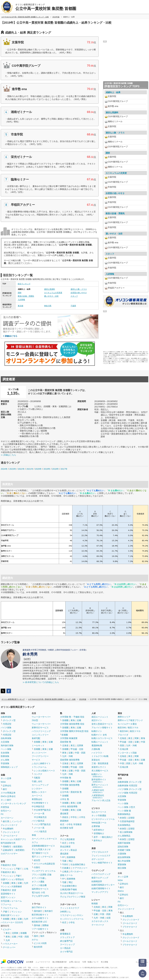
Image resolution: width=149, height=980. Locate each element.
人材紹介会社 (98, 791)
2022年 (21, 469)
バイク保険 (6, 728)
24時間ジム (65, 912)
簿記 (71, 861)
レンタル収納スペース (44, 771)
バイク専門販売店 (42, 824)
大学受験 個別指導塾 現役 (72, 724)
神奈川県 (48, 306)
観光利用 (38, 947)
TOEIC (65, 864)
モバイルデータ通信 (127, 724)
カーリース (37, 796)
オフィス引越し (39, 878)
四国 (122, 745)
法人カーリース (99, 812)
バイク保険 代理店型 (127, 793)
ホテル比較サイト (40, 918)
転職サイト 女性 (99, 735)
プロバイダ (123, 735)
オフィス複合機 (39, 885)
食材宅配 (36, 738)
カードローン (7, 818)
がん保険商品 (124, 836)
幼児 (64, 843)
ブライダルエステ (100, 852)
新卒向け (98, 841)
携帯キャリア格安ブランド (130, 720)
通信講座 (64, 854)
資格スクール (66, 875)
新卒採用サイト (99, 780)
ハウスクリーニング (41, 731)
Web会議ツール (99, 823)
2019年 (47, 469)
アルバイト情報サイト (102, 728)
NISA (3, 782)
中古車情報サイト (40, 803)
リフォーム (6, 904)
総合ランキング (24, 284)
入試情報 (21, 300)
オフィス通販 (38, 882)
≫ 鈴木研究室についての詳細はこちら (41, 682)
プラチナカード (130, 927)
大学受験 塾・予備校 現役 (72, 717)
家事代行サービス (40, 728)
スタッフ (74, 296)
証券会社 (7, 786)
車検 (34, 835)
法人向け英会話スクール (72, 893)
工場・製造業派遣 (100, 763)
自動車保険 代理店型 (127, 786)
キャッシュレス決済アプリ (13, 839)
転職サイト (97, 731)
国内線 (37, 925)
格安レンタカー (39, 792)
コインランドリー (40, 735)
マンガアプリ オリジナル (44, 871)
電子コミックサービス (42, 857)
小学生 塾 (65, 799)
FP (64, 857)
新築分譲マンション (10, 915)
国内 (36, 936)
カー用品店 (65, 948)
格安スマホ (135, 731)
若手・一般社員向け (103, 837)
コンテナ (38, 774)
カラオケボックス (100, 921)
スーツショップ (67, 944)
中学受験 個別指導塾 (70, 785)
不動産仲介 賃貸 (8, 890)
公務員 (65, 872)
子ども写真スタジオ (41, 849)
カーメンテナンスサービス (44, 839)
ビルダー (7, 929)
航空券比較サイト (40, 915)
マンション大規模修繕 (11, 886)
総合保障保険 (124, 857)
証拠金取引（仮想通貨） (14, 850)
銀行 (5, 789)
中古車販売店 (38, 806)
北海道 (65, 745)
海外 (42, 936)
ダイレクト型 (9, 720)
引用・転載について (90, 962)
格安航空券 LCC (39, 922)
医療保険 (5, 756)
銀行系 (6, 821)
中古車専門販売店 (42, 810)
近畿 (20, 883)
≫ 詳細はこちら (8, 455)
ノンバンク (17, 821)
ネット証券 (6, 778)
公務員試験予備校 (68, 889)
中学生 (74, 817)
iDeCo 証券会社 (8, 796)
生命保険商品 (124, 825)
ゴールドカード (10, 836)
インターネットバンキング (13, 803)
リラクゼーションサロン (72, 915)
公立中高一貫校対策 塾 (71, 792)
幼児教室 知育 (67, 828)
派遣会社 (96, 760)
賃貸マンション (8, 897)
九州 (26, 883)
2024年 (4, 469)
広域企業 (124, 749)
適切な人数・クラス (79, 289)
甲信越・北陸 (77, 749)
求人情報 (104, 962)
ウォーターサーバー (41, 717)
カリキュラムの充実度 (53, 293)
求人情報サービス (100, 771)
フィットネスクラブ (70, 908)
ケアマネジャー (80, 868)
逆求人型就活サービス (102, 724)
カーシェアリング (40, 785)
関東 (110, 907)
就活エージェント (100, 717)
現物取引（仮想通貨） (13, 847)
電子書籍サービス (40, 853)
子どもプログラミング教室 (73, 897)
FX (2, 814)
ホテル (35, 940)
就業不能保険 (124, 843)
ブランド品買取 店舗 (42, 875)
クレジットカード (9, 825)
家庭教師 (64, 821)
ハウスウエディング (101, 874)
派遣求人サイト (99, 767)
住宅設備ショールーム (11, 901)
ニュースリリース (43, 962)
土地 (26, 869)
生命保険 (5, 753)
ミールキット (38, 745)
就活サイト (97, 720)
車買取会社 (37, 799)
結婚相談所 (97, 881)
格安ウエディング (100, 878)
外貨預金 (5, 807)
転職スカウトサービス (102, 738)
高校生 (65, 817)
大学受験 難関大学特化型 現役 (74, 731)
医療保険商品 (124, 814)
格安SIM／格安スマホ (128, 728)
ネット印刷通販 (99, 816)
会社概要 (30, 962)
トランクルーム (39, 767)
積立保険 (122, 868)
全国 (108, 918)
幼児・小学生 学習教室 (71, 824)
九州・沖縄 (67, 756)
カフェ (35, 842)
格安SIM (124, 731)
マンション (8, 869)
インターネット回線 (127, 753)
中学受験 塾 (66, 778)
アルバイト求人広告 (101, 800)
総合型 (37, 860)
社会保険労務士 (78, 864)
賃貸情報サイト (8, 894)
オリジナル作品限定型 (44, 864)
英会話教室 (65, 847)
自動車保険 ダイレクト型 (130, 782)
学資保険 (5, 763)
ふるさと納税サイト (41, 763)
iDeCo (121, 891)
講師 (20, 293)
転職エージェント (100, 742)
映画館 (95, 903)
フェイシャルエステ (101, 856)
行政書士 (66, 868)
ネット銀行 (6, 800)
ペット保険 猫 (124, 811)
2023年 (13, 469)
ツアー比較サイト (40, 929)
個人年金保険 (124, 861)
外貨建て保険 (124, 850)
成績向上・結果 (113, 92)
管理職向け (99, 833)
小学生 (82, 817)
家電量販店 (65, 934)
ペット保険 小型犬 (126, 807)
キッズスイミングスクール (72, 919)
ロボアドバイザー (9, 854)
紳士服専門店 (66, 941)
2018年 (55, 469)
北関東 (15, 933)
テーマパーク (98, 925)
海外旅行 (49, 911)
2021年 (30, 469)
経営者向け (99, 830)
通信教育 (64, 814)
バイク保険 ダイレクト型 (130, 789)
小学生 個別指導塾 (69, 806)
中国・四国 (23, 937)
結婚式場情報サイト (101, 888)
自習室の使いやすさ (79, 293)
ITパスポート (77, 872)
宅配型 (37, 778)
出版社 (37, 867)
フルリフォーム (10, 908)
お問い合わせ (74, 962)
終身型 (123, 818)
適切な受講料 (50, 289)
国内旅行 (38, 911)
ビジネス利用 (40, 943)
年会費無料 (8, 829)
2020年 (38, 469)
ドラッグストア (67, 937)
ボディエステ (98, 859)
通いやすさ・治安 (51, 296)
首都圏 (6, 883)
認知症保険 (123, 847)
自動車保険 (6, 717)
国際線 (45, 925)
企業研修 (96, 826)
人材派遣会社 (98, 796)
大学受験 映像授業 (69, 738)
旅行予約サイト (39, 907)
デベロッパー (9, 947)
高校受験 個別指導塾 (70, 760)
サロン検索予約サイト (102, 863)
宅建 (64, 861)
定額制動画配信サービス (43, 846)
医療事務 (71, 857)
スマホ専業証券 (8, 793)
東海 (13, 883)
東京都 (20, 306)
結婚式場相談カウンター (103, 885)
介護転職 (96, 749)
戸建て (19, 869)
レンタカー (37, 789)
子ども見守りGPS (40, 896)
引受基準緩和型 (127, 821)
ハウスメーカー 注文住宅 (12, 922)
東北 (8, 933)
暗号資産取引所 (8, 843)
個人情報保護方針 (60, 962)
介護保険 (122, 854)
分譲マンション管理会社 (12, 879)
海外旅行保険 (7, 745)
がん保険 (5, 760)
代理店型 (7, 724)
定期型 (131, 818)
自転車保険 (6, 738)
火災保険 (5, 742)
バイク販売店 (38, 821)
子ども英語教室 (67, 839)
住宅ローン (6, 811)
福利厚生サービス (40, 889)
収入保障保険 (126, 832)
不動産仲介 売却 (8, 865)
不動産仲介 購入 (8, 872)
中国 (143, 742)
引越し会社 (37, 781)
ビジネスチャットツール (103, 819)
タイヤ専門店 (66, 952)
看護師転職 (97, 745)
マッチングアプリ (100, 892)
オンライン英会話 (68, 850)
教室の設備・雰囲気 (26, 296)
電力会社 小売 (38, 892)
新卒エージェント (100, 786)
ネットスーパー (39, 753)
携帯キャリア (124, 717)
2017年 (64, 469)
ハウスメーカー (10, 944)
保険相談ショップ (9, 767)
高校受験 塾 (66, 742)
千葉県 (73, 306)
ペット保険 (6, 749)
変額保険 (122, 864)
